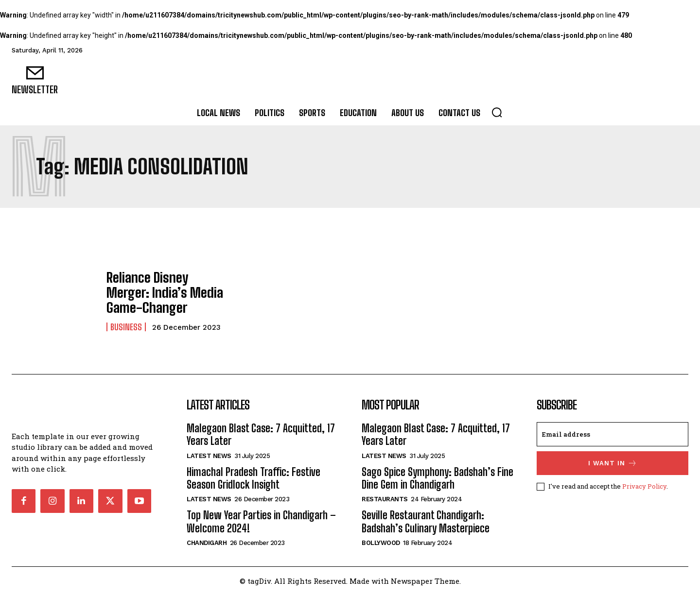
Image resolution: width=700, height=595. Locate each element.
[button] (497, 112)
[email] (612, 434)
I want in (613, 463)
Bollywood (381, 543)
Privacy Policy (644, 486)
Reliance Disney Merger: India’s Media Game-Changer (161, 292)
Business (126, 323)
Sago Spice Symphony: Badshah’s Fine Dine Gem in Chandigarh (437, 478)
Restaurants (385, 499)
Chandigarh (207, 543)
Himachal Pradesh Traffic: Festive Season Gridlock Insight (254, 478)
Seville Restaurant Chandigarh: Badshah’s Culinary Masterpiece (426, 521)
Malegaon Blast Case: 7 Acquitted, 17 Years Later (261, 434)
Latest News (209, 456)
